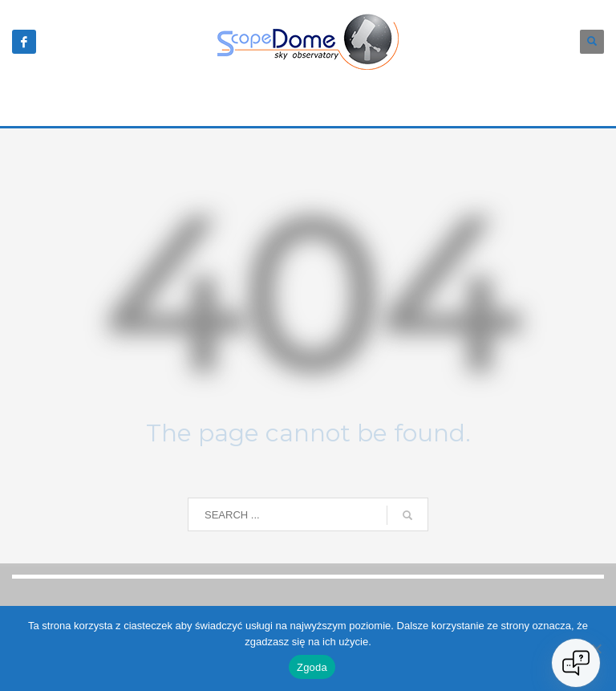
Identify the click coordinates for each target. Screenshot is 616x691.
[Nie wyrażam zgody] (596, 648)
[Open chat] (576, 663)
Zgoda (312, 667)
